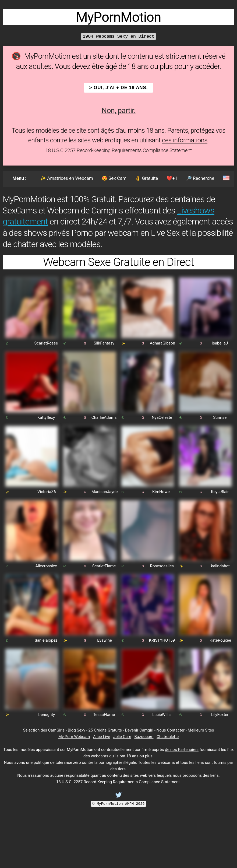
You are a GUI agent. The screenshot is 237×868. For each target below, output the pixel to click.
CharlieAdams (104, 417)
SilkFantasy (104, 343)
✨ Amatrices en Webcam (67, 178)
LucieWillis (162, 715)
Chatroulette (168, 737)
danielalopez (46, 640)
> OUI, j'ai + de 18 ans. (119, 88)
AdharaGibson (162, 343)
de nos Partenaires (182, 750)
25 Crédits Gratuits (105, 730)
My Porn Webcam (74, 737)
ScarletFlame (104, 566)
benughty (47, 715)
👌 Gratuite (146, 178)
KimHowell (162, 492)
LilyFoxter (220, 715)
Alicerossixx (46, 566)
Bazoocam (144, 737)
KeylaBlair (220, 492)
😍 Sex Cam (114, 178)
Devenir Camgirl (139, 730)
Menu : (19, 178)
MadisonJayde (105, 492)
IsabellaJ (220, 343)
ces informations (185, 140)
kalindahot (220, 566)
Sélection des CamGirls (44, 730)
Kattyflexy (46, 417)
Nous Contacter (171, 730)
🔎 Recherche (200, 178)
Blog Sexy (77, 730)
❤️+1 (172, 178)
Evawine (105, 640)
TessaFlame (104, 715)
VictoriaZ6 (47, 492)
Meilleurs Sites (201, 730)
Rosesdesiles (162, 566)
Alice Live (102, 737)
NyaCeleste (162, 417)
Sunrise (220, 417)
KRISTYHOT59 (162, 640)
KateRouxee (220, 640)
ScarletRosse (46, 343)
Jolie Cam (122, 737)
